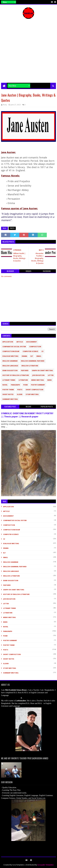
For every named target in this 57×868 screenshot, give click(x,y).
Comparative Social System (14, 347)
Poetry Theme (8, 390)
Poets (12, 228)
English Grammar (10, 361)
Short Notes (8, 394)
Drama (24, 356)
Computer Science (30, 351)
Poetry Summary (38, 385)
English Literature (30, 366)
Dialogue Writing (10, 356)
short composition (34, 390)
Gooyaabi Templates (46, 865)
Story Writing (32, 394)
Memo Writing (38, 380)
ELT (32, 356)
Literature (23, 380)
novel (5, 385)
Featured (25, 371)
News (50, 380)
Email (39, 356)
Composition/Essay (11, 351)
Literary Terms (9, 380)
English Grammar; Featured (33, 361)
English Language (10, 366)
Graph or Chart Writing (42, 371)
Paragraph (15, 385)
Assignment (32, 342)
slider (20, 394)
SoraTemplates (18, 865)
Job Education (38, 375)
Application (8, 342)
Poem (25, 385)
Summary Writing (10, 399)
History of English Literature (16, 375)
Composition (35, 347)
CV (42, 351)
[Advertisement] (28, 53)
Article (20, 342)
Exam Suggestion (10, 371)
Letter (51, 375)
